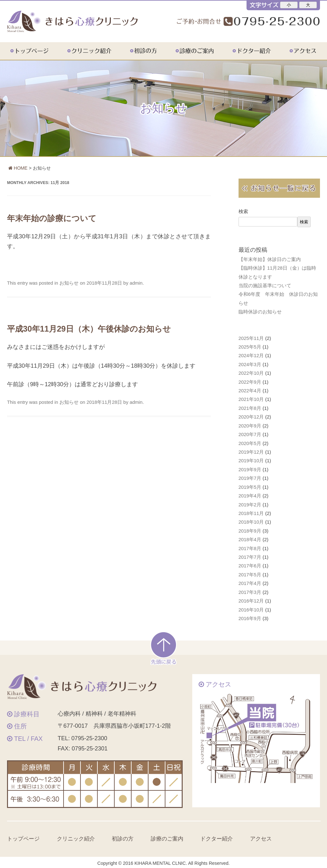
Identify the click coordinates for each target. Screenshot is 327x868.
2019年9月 (250, 470)
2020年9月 (250, 426)
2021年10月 (251, 399)
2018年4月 (250, 540)
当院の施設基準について (265, 286)
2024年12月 (251, 356)
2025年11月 (251, 338)
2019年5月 (250, 487)
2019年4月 (250, 496)
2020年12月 (251, 417)
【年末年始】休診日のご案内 (270, 259)
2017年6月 (250, 566)
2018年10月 (251, 522)
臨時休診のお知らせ (260, 312)
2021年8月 (250, 408)
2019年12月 (251, 452)
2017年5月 (250, 575)
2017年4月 (250, 583)
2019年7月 (250, 478)
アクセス (301, 51)
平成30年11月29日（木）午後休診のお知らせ (89, 329)
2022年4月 (250, 391)
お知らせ (69, 283)
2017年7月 (250, 557)
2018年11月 (251, 513)
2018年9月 (250, 531)
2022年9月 (250, 382)
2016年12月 (251, 601)
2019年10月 (251, 461)
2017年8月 (250, 549)
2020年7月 (250, 434)
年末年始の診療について (52, 218)
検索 (243, 211)
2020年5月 (250, 443)
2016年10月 (251, 610)
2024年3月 (250, 365)
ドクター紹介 (259, 51)
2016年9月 (250, 618)
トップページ (38, 51)
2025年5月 (250, 347)
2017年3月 (250, 592)
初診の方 (152, 51)
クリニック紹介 (98, 51)
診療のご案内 (203, 51)
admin (136, 283)
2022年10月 (251, 373)
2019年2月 (250, 505)
